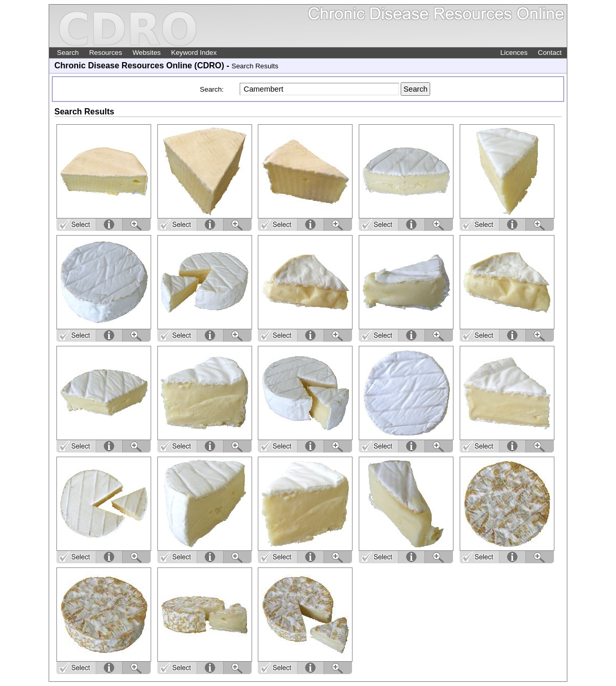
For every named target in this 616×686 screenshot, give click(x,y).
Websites (147, 53)
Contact (550, 53)
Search (68, 53)
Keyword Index (194, 53)
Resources (106, 53)
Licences (514, 53)
